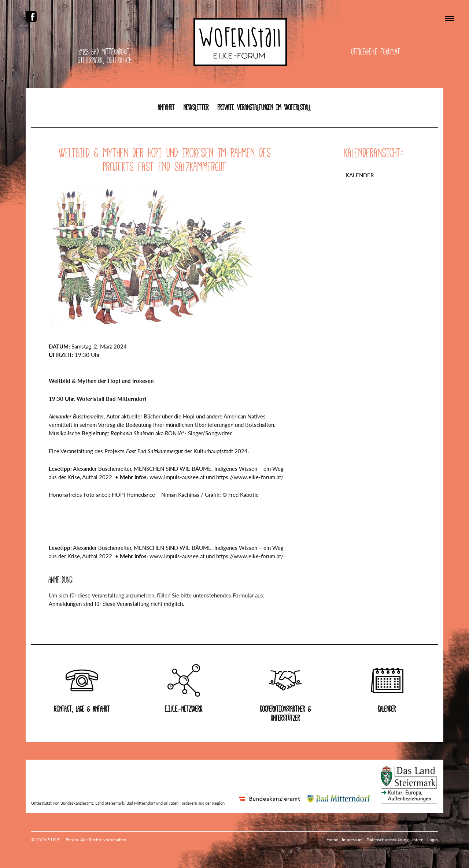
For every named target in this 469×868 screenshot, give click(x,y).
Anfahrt (166, 107)
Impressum (352, 840)
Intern (418, 840)
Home (332, 840)
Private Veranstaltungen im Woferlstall (264, 107)
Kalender (360, 175)
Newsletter (196, 107)
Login (433, 840)
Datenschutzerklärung (387, 840)
